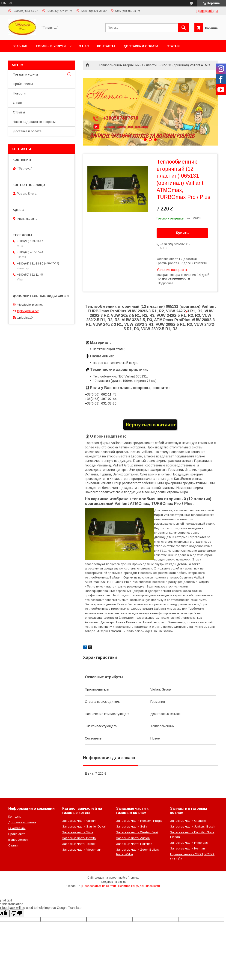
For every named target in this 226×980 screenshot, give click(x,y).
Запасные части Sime (78, 832)
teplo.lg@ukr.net (28, 311)
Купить (182, 233)
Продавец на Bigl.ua (113, 882)
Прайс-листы (23, 84)
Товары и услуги (51, 46)
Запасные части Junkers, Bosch (193, 826)
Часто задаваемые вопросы (34, 122)
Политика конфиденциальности (139, 886)
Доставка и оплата (141, 46)
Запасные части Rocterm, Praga (139, 821)
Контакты (106, 46)
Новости (19, 93)
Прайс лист (16, 834)
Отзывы (19, 112)
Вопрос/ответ (18, 840)
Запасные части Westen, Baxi (137, 832)
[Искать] (184, 28)
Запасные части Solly (132, 826)
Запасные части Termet (79, 844)
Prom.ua (133, 878)
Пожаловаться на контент (99, 886)
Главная (20, 46)
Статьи (173, 46)
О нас (84, 46)
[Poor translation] (17, 913)
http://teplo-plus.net (30, 304)
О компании (17, 828)
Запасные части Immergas (189, 843)
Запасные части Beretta (79, 838)
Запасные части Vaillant (79, 821)
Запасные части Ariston (133, 838)
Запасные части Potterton (134, 844)
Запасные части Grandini (188, 821)
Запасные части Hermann (188, 848)
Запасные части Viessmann (82, 850)
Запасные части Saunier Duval (84, 826)
